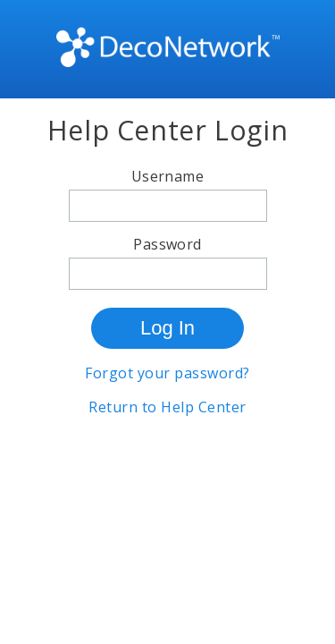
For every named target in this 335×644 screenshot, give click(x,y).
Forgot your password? (167, 373)
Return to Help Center (167, 407)
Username (168, 176)
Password (167, 244)
